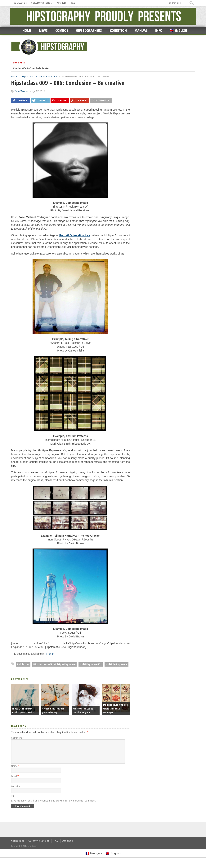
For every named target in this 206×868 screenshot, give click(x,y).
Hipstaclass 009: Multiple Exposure (54, 664)
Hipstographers (89, 30)
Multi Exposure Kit (91, 664)
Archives (62, 3)
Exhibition (118, 30)
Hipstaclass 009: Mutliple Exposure (40, 76)
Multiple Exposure (116, 664)
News (43, 30)
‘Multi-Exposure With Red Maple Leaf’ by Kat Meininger (115, 709)
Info (159, 30)
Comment (17, 738)
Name (15, 771)
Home (27, 30)
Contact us (20, 3)
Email (15, 781)
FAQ (73, 3)
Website (16, 791)
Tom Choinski (21, 91)
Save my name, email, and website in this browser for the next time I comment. (53, 805)
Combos (62, 30)
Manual (141, 30)
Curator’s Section (42, 3)
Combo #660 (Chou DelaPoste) (31, 68)
